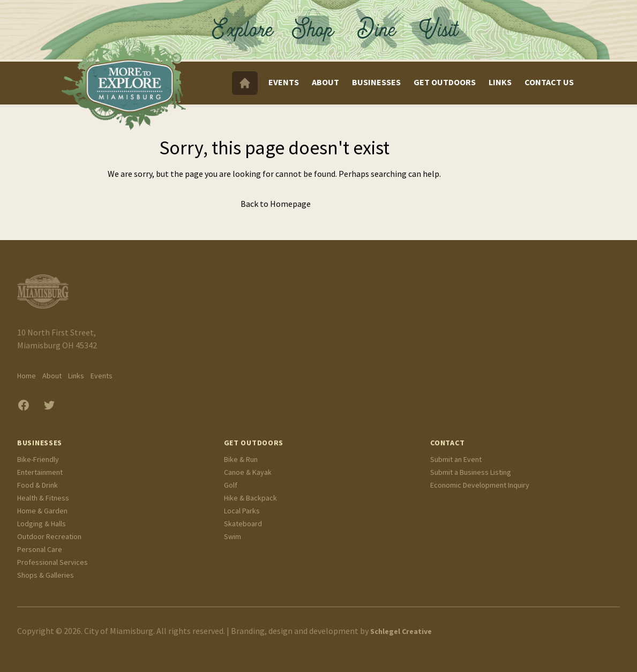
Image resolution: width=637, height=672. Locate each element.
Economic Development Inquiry (480, 485)
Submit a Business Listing (471, 472)
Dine (379, 25)
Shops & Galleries (46, 575)
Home (27, 376)
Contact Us (549, 82)
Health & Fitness (43, 498)
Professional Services (53, 562)
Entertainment (40, 472)
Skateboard (243, 524)
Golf (231, 485)
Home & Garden (42, 511)
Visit (448, 25)
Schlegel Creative (401, 631)
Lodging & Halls (42, 524)
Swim (233, 536)
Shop (312, 25)
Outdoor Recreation (49, 536)
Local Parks (242, 511)
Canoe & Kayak (248, 472)
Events (284, 82)
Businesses (376, 82)
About (325, 82)
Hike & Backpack (250, 498)
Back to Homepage (276, 204)
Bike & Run (241, 459)
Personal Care (40, 549)
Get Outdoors (445, 82)
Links (500, 82)
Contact (447, 443)
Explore (245, 25)
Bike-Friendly (38, 459)
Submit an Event (456, 459)
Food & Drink (38, 485)
